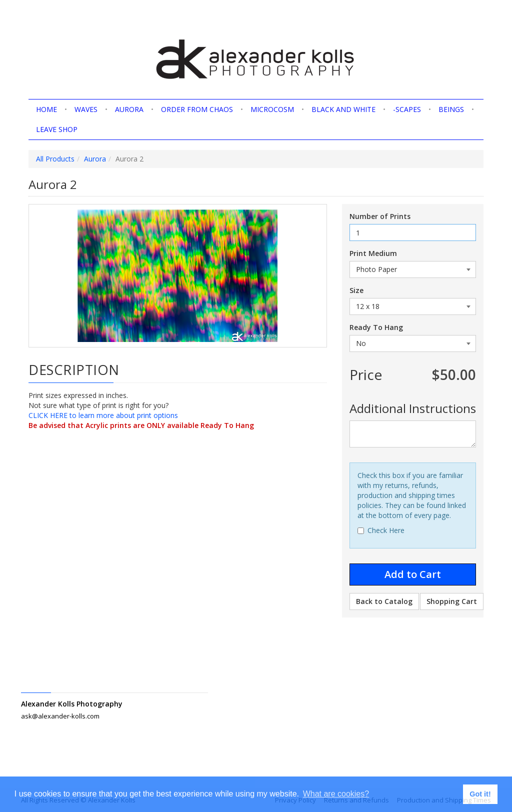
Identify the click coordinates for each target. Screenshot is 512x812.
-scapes (407, 109)
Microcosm (272, 109)
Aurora (129, 109)
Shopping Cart (452, 601)
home (46, 109)
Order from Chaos (197, 109)
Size (356, 290)
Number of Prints (380, 216)
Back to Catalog (384, 601)
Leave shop (57, 129)
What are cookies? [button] (336, 794)
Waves (86, 109)
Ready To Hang (376, 327)
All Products (55, 159)
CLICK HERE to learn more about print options (103, 415)
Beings (451, 109)
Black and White (343, 109)
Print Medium (373, 253)
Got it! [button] (480, 794)
